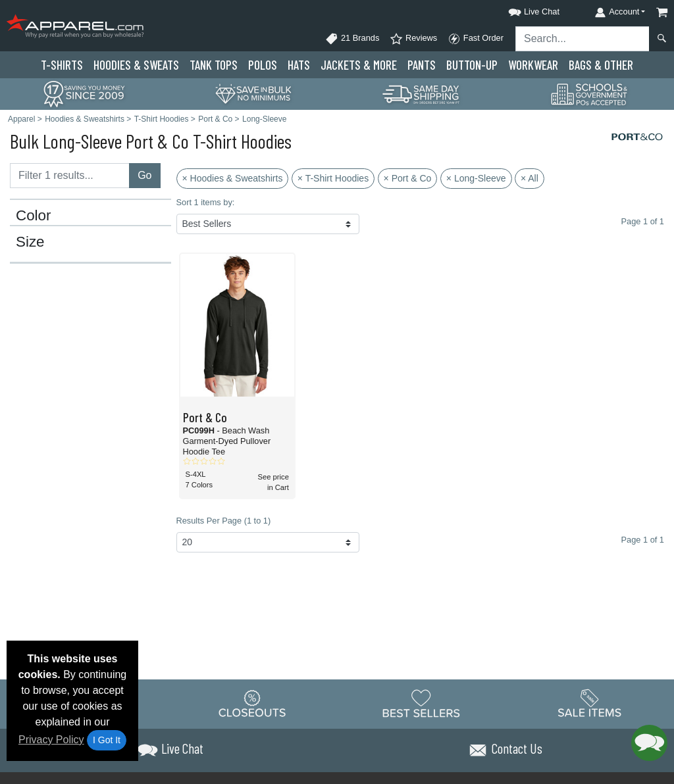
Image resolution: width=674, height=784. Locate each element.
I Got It (107, 740)
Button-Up (472, 65)
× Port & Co (408, 178)
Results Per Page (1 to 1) (224, 521)
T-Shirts (62, 65)
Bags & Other (601, 65)
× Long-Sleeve (476, 178)
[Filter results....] (70, 176)
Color (34, 216)
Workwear (533, 65)
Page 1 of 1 (643, 540)
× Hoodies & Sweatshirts (233, 178)
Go (144, 175)
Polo (263, 65)
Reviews (413, 39)
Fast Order (476, 39)
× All (530, 178)
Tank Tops (214, 65)
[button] (522, 10)
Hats (299, 65)
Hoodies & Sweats (136, 65)
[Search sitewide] (583, 39)
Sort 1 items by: (206, 202)
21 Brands (352, 39)
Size (30, 242)
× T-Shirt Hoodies (333, 178)
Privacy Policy (51, 740)
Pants (422, 65)
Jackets (359, 65)
